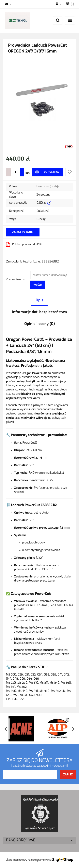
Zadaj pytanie (23, 232)
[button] (70, 4)
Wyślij (38, 285)
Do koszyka (47, 172)
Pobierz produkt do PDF (24, 244)
